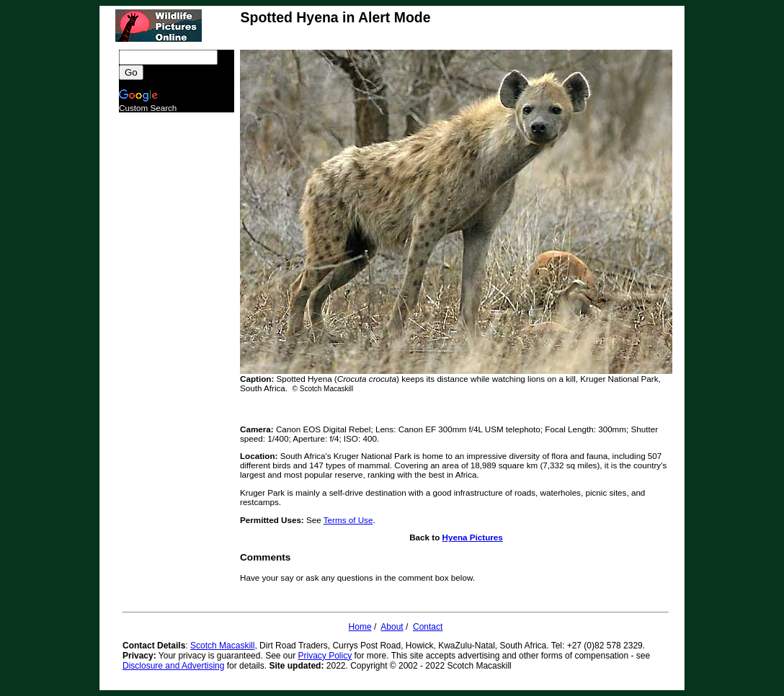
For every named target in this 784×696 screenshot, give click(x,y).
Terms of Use (348, 520)
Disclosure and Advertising (173, 666)
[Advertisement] (177, 329)
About (392, 627)
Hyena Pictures (473, 537)
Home (360, 627)
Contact (428, 627)
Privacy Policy (325, 656)
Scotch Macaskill (222, 646)
